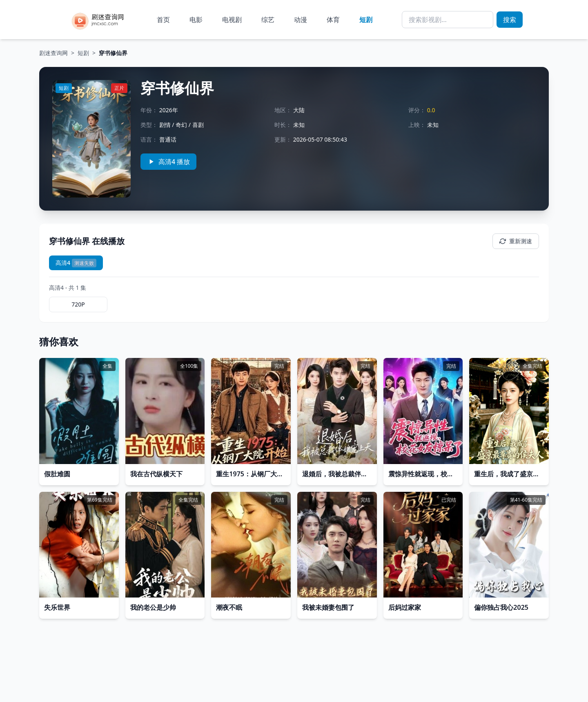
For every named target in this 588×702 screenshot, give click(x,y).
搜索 (510, 20)
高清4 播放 (168, 162)
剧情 (165, 125)
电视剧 (232, 20)
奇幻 (181, 125)
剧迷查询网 (53, 53)
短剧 (366, 20)
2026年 (169, 110)
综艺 (268, 20)
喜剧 (198, 125)
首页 (163, 20)
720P (78, 304)
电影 (196, 20)
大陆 (299, 110)
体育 (333, 20)
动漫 (301, 20)
